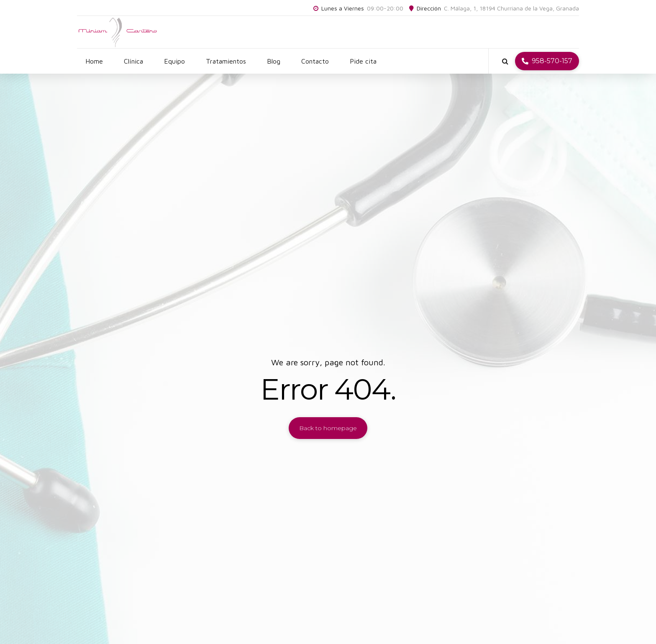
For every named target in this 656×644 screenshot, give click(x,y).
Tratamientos (226, 61)
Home (94, 61)
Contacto (315, 61)
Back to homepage (328, 428)
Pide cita (363, 61)
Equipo (174, 61)
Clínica (133, 61)
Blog (274, 61)
